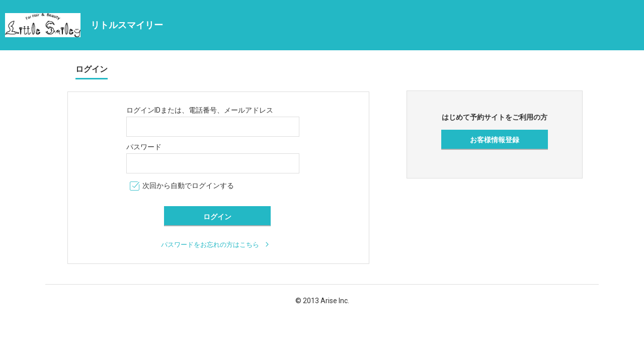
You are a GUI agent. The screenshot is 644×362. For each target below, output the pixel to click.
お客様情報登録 (495, 140)
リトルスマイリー (127, 25)
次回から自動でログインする (188, 186)
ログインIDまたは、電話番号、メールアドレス (200, 110)
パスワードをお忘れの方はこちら (210, 245)
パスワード (144, 147)
